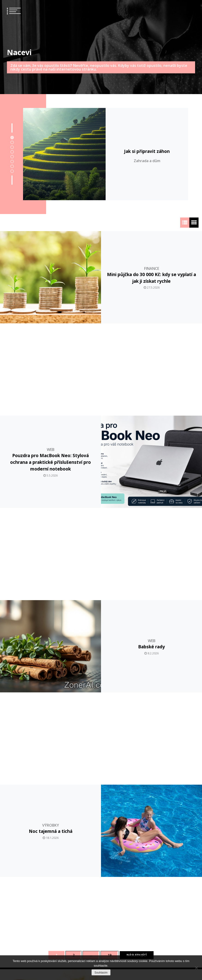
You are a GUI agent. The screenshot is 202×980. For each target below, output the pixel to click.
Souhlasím (101, 973)
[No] (196, 968)
